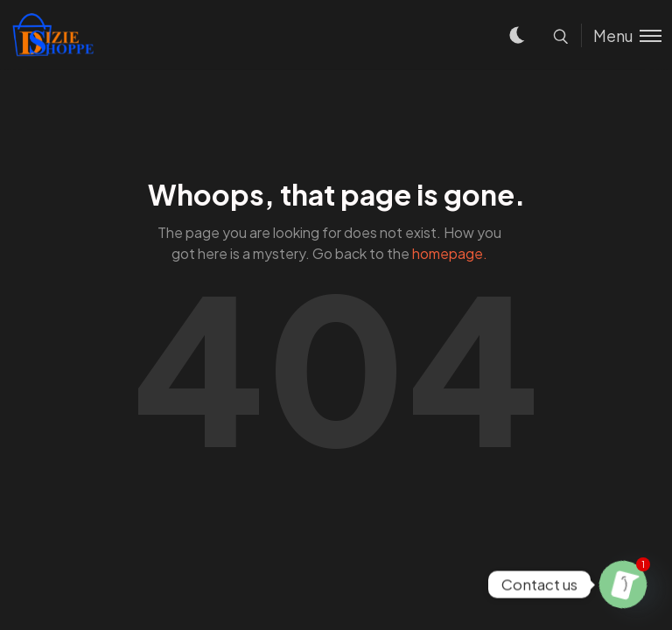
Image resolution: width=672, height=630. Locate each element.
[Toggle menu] (621, 35)
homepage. (450, 253)
